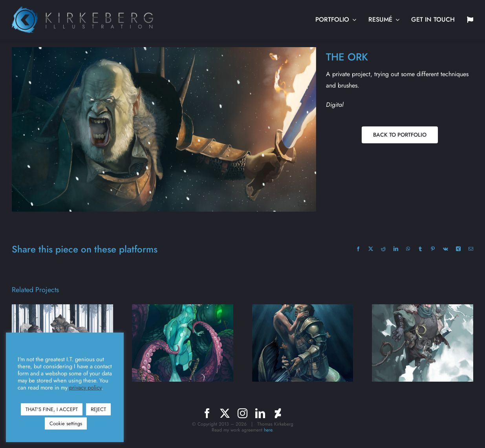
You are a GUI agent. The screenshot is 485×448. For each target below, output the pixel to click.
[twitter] (225, 413)
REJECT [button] (98, 409)
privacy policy (85, 388)
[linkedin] (260, 413)
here (268, 430)
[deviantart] (278, 413)
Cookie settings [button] (66, 423)
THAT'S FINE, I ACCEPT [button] (52, 409)
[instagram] (242, 413)
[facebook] (207, 413)
